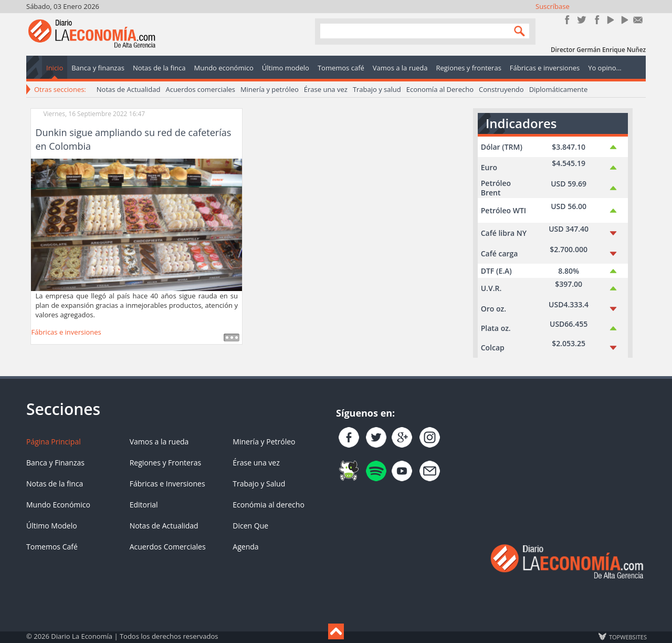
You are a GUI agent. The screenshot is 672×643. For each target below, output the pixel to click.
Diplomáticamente (559, 89)
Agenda (245, 547)
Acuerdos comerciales (200, 89)
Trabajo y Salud (259, 484)
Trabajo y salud (377, 89)
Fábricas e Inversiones (167, 484)
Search (517, 31)
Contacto (638, 20)
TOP (627, 637)
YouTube (610, 20)
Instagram (596, 20)
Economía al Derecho (440, 89)
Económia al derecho (269, 505)
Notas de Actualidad (129, 89)
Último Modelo (52, 526)
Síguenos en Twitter (581, 20)
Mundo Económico (58, 505)
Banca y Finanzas (55, 463)
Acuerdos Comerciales (168, 547)
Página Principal (54, 442)
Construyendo (501, 89)
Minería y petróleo (270, 89)
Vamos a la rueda (159, 442)
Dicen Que (250, 526)
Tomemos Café (52, 547)
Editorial (144, 505)
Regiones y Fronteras (165, 463)
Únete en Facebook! (567, 20)
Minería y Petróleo (264, 442)
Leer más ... (232, 338)
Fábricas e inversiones (66, 332)
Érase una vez (326, 89)
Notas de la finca (55, 484)
